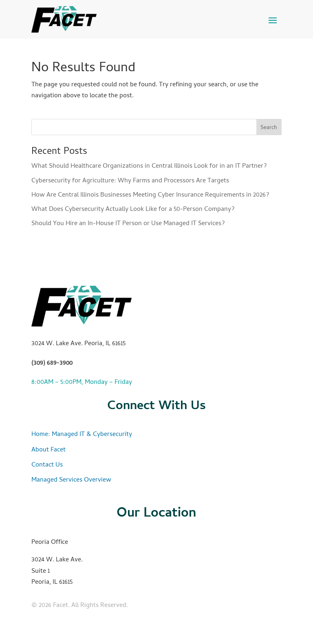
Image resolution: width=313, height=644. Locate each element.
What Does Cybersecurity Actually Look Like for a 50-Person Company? (133, 210)
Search (269, 128)
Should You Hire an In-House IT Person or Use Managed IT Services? (128, 224)
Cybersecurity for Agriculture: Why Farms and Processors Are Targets (130, 181)
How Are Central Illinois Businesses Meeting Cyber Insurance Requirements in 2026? (150, 195)
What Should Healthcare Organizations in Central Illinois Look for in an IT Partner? (149, 166)
